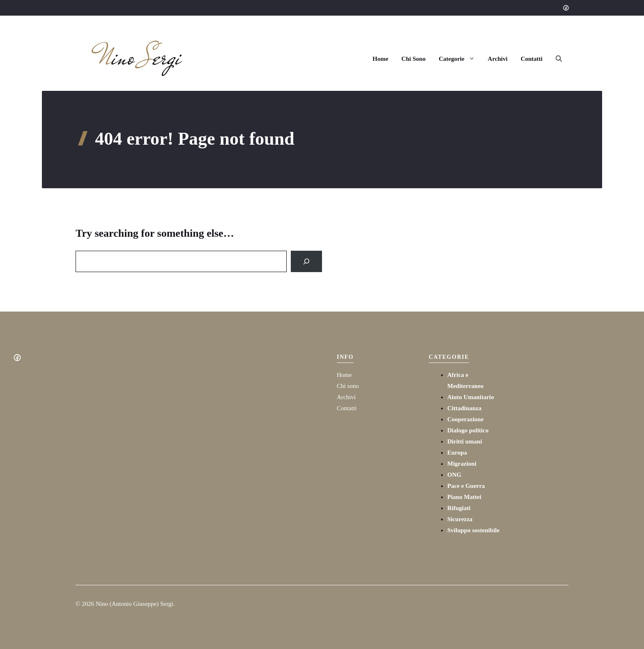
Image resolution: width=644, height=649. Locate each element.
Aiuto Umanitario (471, 397)
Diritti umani (465, 441)
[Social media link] (566, 8)
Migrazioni (462, 464)
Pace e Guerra (466, 486)
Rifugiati (459, 508)
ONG (454, 475)
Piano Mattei (464, 497)
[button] (559, 59)
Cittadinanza (464, 408)
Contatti (532, 59)
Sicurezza (460, 519)
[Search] (306, 261)
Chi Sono (413, 59)
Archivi (498, 59)
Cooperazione (465, 419)
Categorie (460, 59)
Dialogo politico (468, 430)
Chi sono (348, 386)
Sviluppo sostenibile (473, 530)
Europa (457, 453)
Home (380, 59)
